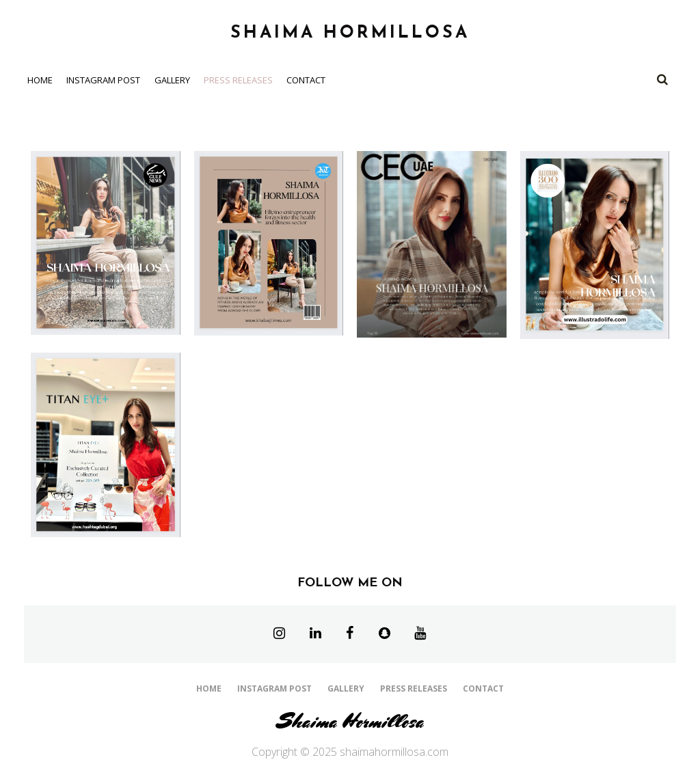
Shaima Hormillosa (350, 721)
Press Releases (238, 80)
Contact (306, 80)
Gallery (172, 80)
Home (40, 80)
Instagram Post (103, 80)
